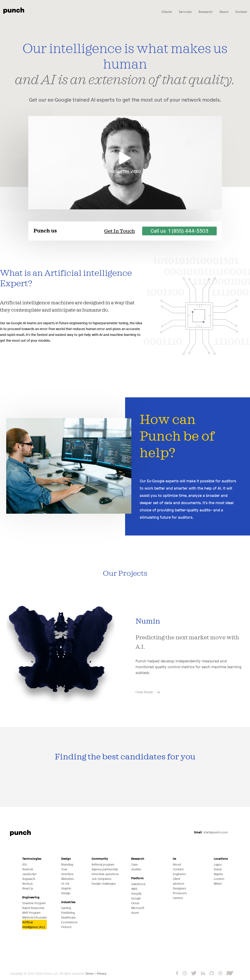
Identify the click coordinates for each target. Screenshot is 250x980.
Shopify (136, 893)
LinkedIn (203, 973)
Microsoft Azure (138, 910)
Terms (89, 973)
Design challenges (104, 884)
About (224, 12)
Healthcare (68, 917)
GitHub (212, 973)
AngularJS (29, 879)
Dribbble (220, 973)
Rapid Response (33, 908)
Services (185, 12)
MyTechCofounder (35, 917)
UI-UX (65, 884)
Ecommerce (69, 922)
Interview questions (105, 874)
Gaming (66, 908)
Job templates (101, 879)
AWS (134, 889)
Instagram (185, 973)
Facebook (177, 973)
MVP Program (31, 913)
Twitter (194, 973)
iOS (25, 864)
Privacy (102, 973)
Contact (241, 12)
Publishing (68, 913)
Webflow (233, 973)
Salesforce (138, 884)
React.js (28, 888)
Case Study (148, 692)
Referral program (103, 864)
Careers (178, 898)
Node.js (27, 884)
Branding (67, 864)
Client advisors (178, 881)
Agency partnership (105, 869)
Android (28, 869)
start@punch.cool (211, 832)
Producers (180, 893)
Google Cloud (136, 901)
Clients (167, 12)
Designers (179, 888)
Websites (68, 879)
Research (206, 12)
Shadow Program (34, 903)
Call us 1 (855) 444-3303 (179, 231)
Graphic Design (66, 891)
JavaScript (29, 874)
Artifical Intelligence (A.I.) (34, 925)
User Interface (67, 872)
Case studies (136, 867)
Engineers (179, 874)
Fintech (66, 927)
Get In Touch (119, 231)
